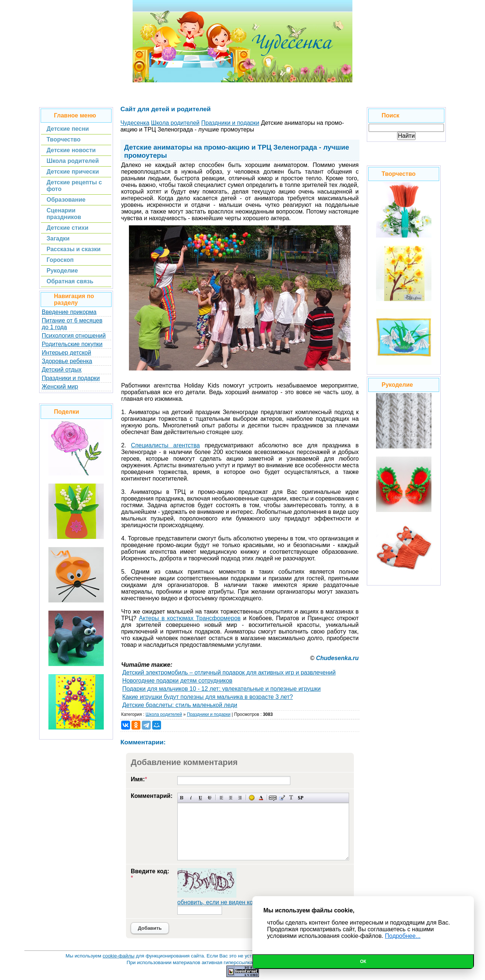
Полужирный (182, 798)
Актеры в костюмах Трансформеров (190, 618)
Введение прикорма (69, 312)
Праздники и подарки (71, 378)
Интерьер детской (66, 353)
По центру (231, 798)
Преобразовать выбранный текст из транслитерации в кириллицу (291, 798)
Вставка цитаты (282, 798)
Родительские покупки (72, 344)
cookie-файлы (119, 956)
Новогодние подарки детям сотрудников (177, 681)
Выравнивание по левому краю (221, 798)
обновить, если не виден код (217, 902)
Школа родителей (164, 714)
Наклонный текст (191, 798)
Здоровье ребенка (67, 361)
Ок (363, 962)
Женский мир (60, 387)
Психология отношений (74, 336)
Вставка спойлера (300, 798)
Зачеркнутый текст (210, 798)
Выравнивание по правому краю (240, 798)
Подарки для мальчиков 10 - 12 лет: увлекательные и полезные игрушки (221, 689)
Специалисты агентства (165, 445)
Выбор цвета (261, 798)
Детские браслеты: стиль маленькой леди (180, 705)
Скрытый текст (273, 798)
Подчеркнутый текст (200, 798)
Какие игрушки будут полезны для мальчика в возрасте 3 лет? (208, 697)
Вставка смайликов (252, 798)
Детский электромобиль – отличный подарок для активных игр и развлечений (229, 672)
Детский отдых (62, 370)
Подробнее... (403, 936)
